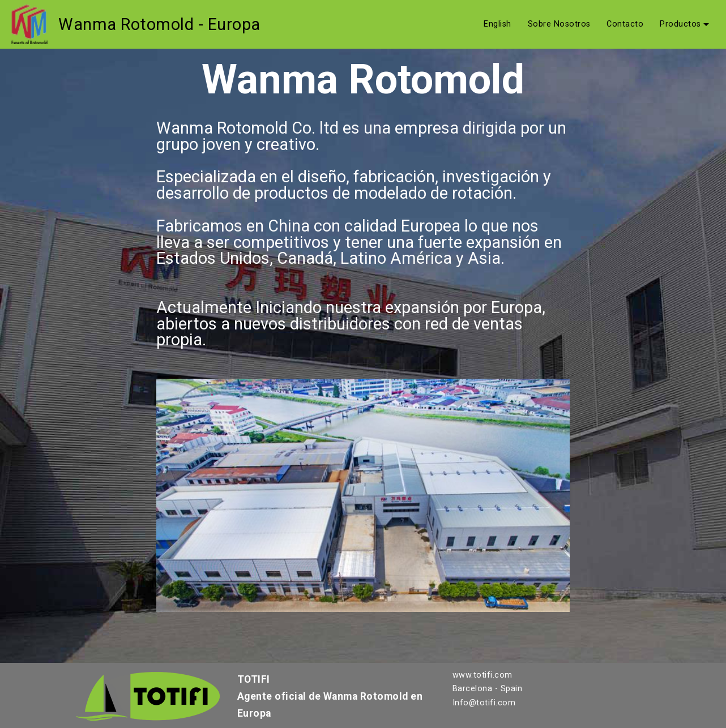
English (497, 24)
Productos (680, 24)
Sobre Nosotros (559, 24)
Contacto (625, 24)
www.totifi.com (482, 675)
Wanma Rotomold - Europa (159, 24)
